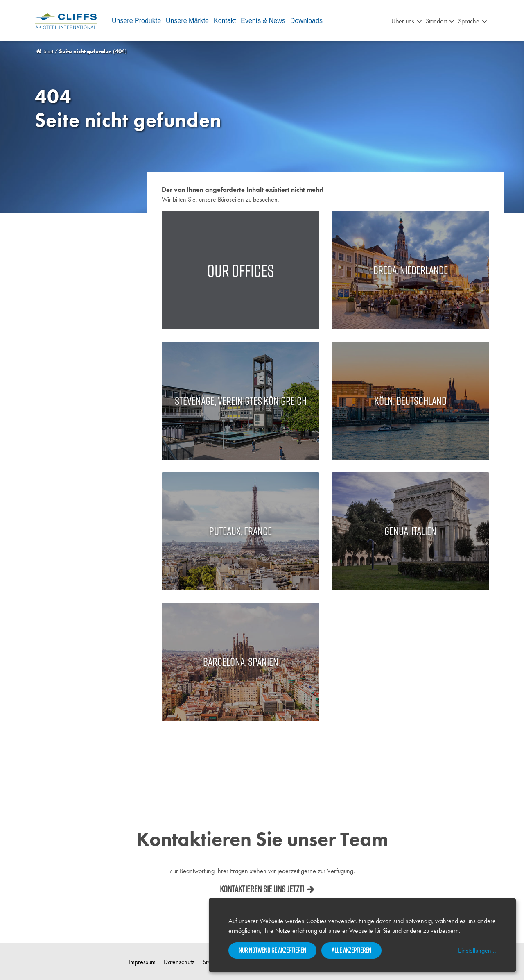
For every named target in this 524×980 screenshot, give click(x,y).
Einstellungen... (477, 950)
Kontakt (225, 21)
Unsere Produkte (136, 21)
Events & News (263, 21)
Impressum (142, 962)
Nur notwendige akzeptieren (272, 950)
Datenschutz (179, 962)
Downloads (306, 21)
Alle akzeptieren (351, 950)
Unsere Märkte (187, 21)
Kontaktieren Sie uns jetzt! (262, 889)
